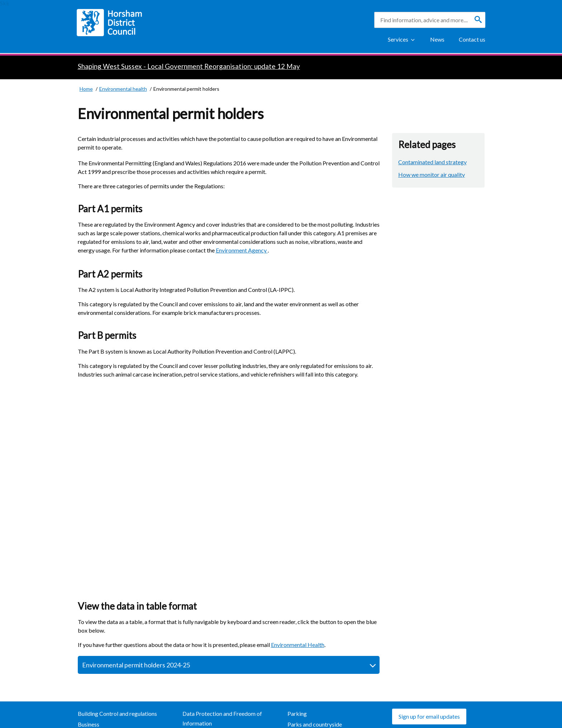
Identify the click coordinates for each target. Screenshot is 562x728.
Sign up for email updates (429, 716)
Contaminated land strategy (432, 162)
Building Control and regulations (117, 713)
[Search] (478, 20)
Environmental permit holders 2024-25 (136, 665)
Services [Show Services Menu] (398, 39)
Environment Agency (242, 250)
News (437, 39)
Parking (297, 713)
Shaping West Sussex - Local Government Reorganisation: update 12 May (189, 66)
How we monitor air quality (432, 174)
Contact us (472, 39)
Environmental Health (298, 645)
